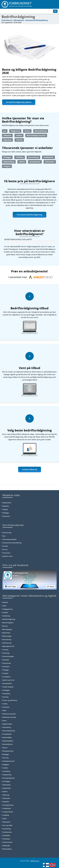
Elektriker (6, 506)
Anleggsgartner (8, 609)
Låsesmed (6, 707)
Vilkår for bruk (7, 556)
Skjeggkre (6, 765)
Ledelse (19, 135)
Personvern (6, 553)
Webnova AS (35, 861)
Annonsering (7, 533)
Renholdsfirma (8, 744)
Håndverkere (19, 20)
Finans (27, 131)
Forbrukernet (7, 20)
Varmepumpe (35, 162)
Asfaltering (6, 616)
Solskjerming (7, 775)
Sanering (6, 758)
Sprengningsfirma (9, 778)
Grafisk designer (8, 687)
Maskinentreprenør (9, 714)
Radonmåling (7, 737)
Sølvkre (5, 792)
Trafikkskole (48, 157)
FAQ (4, 536)
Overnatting (7, 727)
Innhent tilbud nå (30, 469)
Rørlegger (6, 513)
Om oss (5, 550)
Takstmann (6, 516)
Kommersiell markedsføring (12, 543)
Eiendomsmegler (8, 656)
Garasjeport (7, 677)
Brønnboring (7, 643)
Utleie (5, 819)
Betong (5, 626)
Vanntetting (7, 829)
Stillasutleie (7, 785)
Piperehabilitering (9, 731)
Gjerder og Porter (9, 680)
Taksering (6, 795)
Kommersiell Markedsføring (36, 20)
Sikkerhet (7, 135)
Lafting (22, 162)
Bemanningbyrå (8, 623)
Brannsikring (33, 157)
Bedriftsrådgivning (9, 619)
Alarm (5, 606)
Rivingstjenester (8, 751)
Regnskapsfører (8, 741)
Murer (5, 721)
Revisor (5, 748)
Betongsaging (7, 629)
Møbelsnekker (7, 724)
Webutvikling (9, 162)
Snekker (5, 509)
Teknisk (19, 140)
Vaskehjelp (6, 835)
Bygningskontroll (8, 646)
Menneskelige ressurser (36, 135)
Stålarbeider (7, 788)
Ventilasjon (6, 839)
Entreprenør (7, 663)
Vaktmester (50, 162)
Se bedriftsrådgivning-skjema (19, 102)
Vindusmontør (7, 842)
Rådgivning (15, 131)
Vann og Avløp (7, 825)
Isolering (5, 697)
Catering (5, 650)
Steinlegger (6, 781)
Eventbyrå (6, 667)
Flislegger (7, 157)
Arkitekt (5, 612)
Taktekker (6, 802)
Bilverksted (6, 633)
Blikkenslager (7, 636)
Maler (4, 710)
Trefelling (20, 157)
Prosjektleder (7, 734)
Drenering (6, 653)
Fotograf (7, 166)
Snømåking (6, 771)
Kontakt (5, 546)
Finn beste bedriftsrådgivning (29, 215)
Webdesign (6, 846)
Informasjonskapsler (10, 539)
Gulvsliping (6, 694)
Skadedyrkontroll (8, 761)
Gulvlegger (6, 690)
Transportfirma (8, 812)
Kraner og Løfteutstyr (10, 700)
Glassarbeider (7, 683)
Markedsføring (41, 131)
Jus (5, 131)
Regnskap (7, 140)
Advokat (5, 602)
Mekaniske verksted (9, 717)
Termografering (8, 805)
